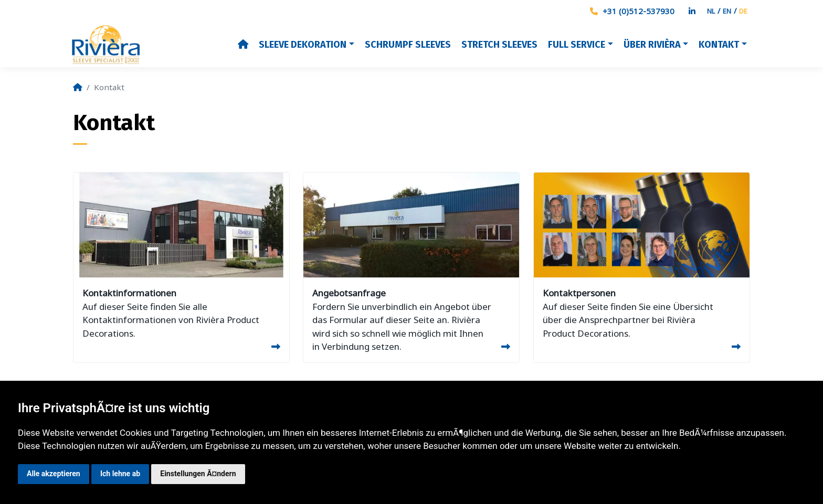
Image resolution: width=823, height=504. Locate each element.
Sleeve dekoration (303, 45)
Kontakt (719, 45)
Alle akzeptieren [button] (54, 474)
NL (711, 11)
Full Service (577, 45)
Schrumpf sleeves (408, 45)
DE (743, 11)
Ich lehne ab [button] (120, 474)
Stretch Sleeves (499, 45)
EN (727, 11)
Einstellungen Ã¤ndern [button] (198, 474)
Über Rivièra (652, 45)
